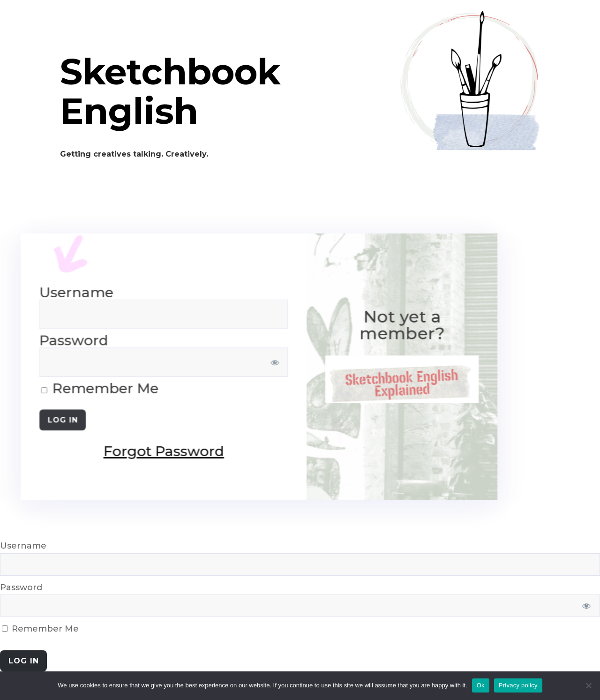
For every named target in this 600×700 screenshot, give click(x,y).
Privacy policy (518, 685)
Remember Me (40, 629)
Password (21, 587)
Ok (481, 685)
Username (23, 546)
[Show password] (147, 362)
